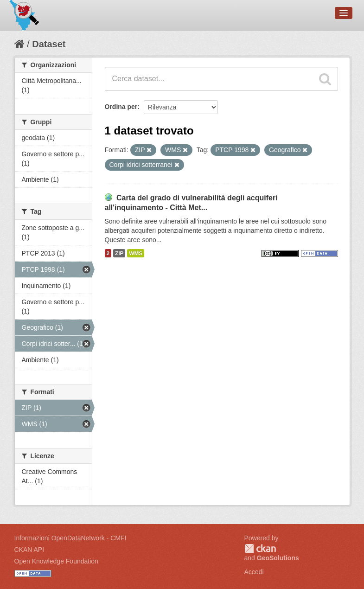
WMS (136, 253)
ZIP (119, 253)
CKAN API (29, 550)
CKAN (260, 548)
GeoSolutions (278, 558)
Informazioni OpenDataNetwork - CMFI (70, 538)
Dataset (49, 44)
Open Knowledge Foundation (56, 561)
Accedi (254, 572)
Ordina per (121, 107)
